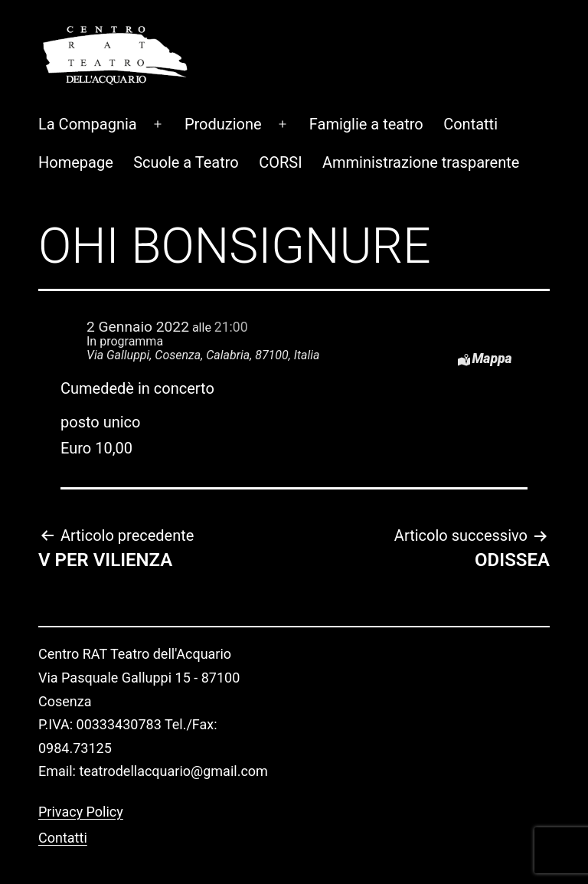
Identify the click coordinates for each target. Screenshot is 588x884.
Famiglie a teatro (366, 74)
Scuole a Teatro (186, 112)
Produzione (223, 74)
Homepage (76, 112)
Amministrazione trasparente (421, 112)
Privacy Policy (81, 761)
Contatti (470, 74)
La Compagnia (88, 74)
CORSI (280, 112)
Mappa (492, 308)
